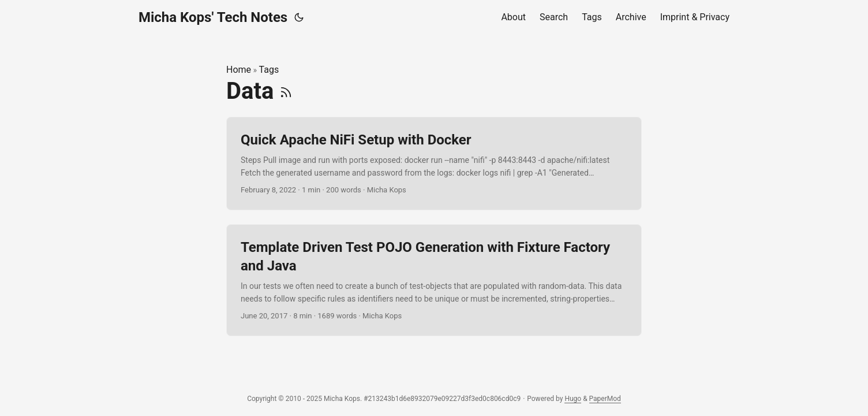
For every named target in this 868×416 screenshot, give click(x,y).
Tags (269, 70)
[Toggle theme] (299, 17)
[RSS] (286, 91)
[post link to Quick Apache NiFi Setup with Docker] (434, 164)
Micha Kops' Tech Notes (213, 17)
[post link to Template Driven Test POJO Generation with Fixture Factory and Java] (434, 280)
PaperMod (605, 399)
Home (239, 70)
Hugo (573, 399)
